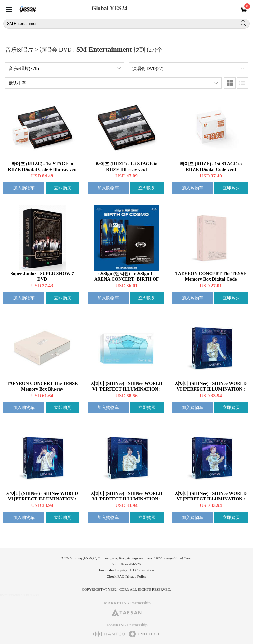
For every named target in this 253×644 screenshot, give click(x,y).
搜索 (244, 23)
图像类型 (230, 83)
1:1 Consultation (142, 570)
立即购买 (63, 188)
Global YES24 (109, 8)
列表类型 (242, 83)
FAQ (121, 576)
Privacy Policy (136, 576)
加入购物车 (24, 188)
